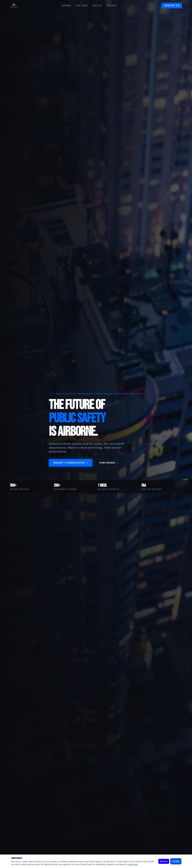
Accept (176, 861)
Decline (164, 861)
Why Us (97, 6)
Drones (67, 6)
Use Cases (82, 6)
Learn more (133, 864)
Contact (112, 6)
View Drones (109, 463)
